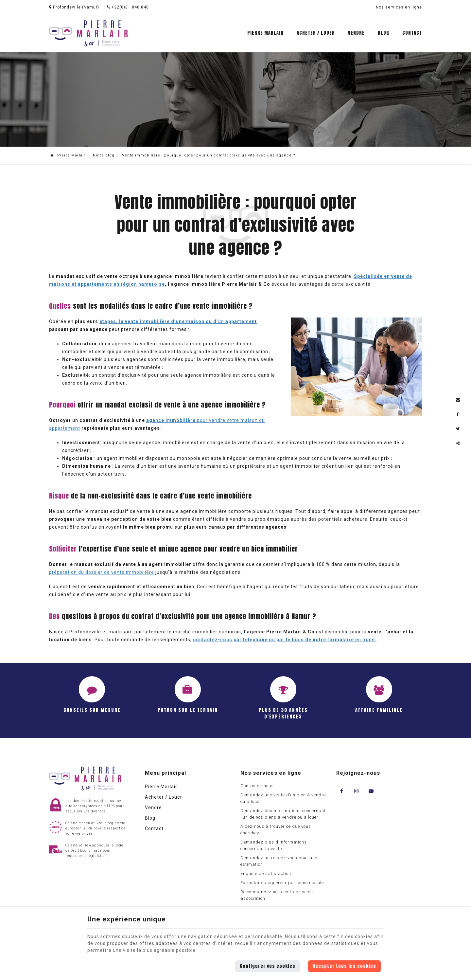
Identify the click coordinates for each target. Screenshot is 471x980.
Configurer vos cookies (268, 966)
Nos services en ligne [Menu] (271, 773)
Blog (384, 33)
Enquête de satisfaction (266, 873)
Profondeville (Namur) (74, 7)
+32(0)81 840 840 (128, 7)
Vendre (356, 33)
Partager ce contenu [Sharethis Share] (458, 443)
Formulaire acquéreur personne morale (282, 883)
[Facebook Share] (458, 414)
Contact (412, 33)
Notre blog (104, 155)
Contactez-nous (257, 786)
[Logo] (88, 33)
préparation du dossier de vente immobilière (102, 572)
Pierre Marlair (265, 33)
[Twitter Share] (458, 429)
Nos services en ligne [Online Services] (399, 7)
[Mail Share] (458, 400)
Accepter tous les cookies (344, 966)
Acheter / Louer (316, 33)
